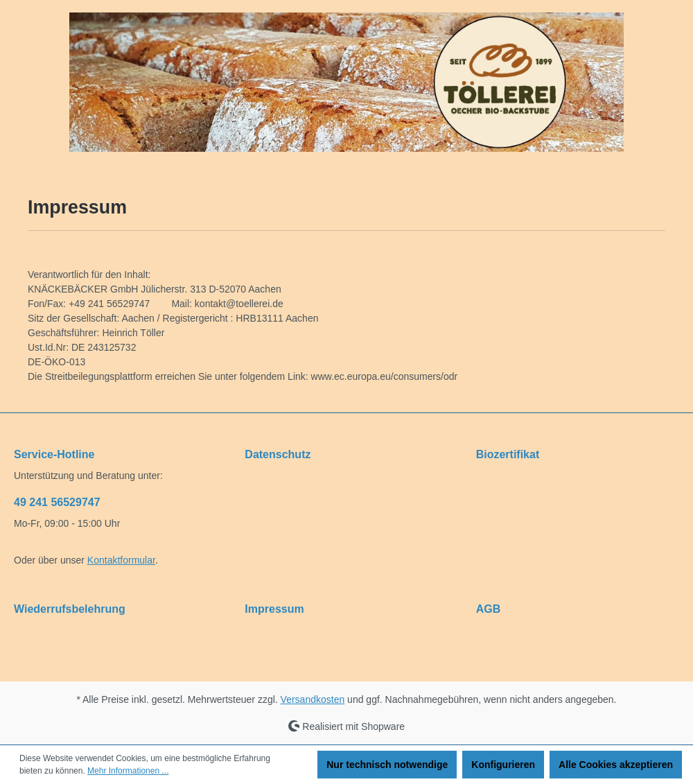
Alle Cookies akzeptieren (616, 765)
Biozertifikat (508, 454)
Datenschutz (278, 454)
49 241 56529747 (57, 502)
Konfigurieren (503, 765)
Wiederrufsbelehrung (70, 609)
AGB (489, 609)
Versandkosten (313, 699)
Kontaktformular (121, 560)
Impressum (274, 609)
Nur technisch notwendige (387, 765)
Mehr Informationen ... (128, 771)
